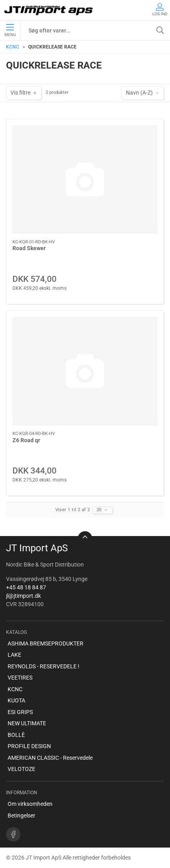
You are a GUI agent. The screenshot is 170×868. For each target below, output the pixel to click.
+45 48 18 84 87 (26, 587)
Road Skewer (29, 248)
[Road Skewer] (85, 180)
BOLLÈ (16, 735)
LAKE (14, 655)
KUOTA (16, 700)
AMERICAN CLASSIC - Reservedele (50, 758)
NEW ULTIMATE (27, 723)
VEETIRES (20, 678)
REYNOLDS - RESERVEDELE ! (44, 666)
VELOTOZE (21, 769)
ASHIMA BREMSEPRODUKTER (46, 643)
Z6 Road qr (26, 440)
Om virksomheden (30, 804)
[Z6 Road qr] (85, 371)
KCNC (13, 47)
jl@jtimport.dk (23, 596)
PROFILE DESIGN (29, 746)
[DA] (49, 10)
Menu (10, 30)
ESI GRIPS (20, 712)
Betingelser (21, 815)
